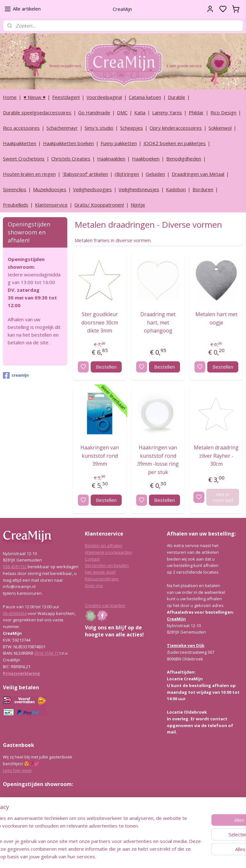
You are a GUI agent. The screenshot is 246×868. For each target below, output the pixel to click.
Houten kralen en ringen (29, 174)
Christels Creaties (71, 159)
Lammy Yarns (167, 112)
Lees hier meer (17, 770)
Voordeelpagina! (104, 97)
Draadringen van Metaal (198, 174)
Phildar (196, 112)
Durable (176, 97)
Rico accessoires (21, 128)
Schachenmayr (62, 128)
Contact (92, 559)
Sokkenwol (220, 128)
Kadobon (176, 189)
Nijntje (138, 205)
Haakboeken (146, 159)
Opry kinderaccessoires (176, 128)
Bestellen (106, 366)
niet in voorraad (223, 497)
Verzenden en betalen (107, 565)
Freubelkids (16, 205)
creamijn (16, 375)
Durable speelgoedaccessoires (37, 112)
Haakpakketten (20, 143)
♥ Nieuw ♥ (34, 97)
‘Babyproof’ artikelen (85, 174)
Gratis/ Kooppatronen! (99, 205)
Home (10, 97)
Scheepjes (131, 128)
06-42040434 (15, 613)
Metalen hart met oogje (216, 318)
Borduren (203, 189)
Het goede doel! (100, 572)
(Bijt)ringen (127, 174)
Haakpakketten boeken (68, 143)
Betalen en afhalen (104, 545)
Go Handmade (94, 112)
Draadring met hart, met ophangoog (158, 322)
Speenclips (15, 189)
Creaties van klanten (105, 605)
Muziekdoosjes (50, 189)
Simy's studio (99, 128)
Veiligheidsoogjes (92, 189)
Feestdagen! (66, 97)
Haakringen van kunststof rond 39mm (100, 455)
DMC (122, 112)
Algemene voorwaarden (108, 552)
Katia (140, 112)
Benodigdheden (184, 159)
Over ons (94, 585)
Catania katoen (145, 97)
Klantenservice (51, 205)
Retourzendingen (102, 579)
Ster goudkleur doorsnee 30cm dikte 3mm (100, 322)
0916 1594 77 (46, 653)
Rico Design (223, 112)
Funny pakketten (119, 143)
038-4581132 (15, 567)
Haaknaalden (111, 159)
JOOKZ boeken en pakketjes (175, 143)
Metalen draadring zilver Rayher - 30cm (217, 455)
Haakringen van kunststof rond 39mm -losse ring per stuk (158, 459)
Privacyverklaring (21, 673)
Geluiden (155, 174)
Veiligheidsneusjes (139, 189)
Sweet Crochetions (24, 159)
